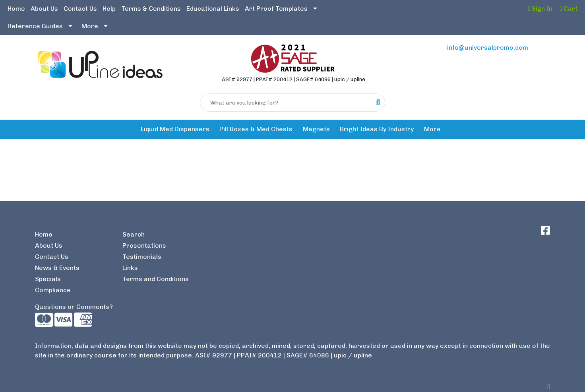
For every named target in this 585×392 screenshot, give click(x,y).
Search (134, 234)
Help (109, 9)
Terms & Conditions (151, 9)
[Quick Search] (286, 103)
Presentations (144, 245)
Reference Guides (35, 26)
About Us (44, 9)
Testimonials (142, 257)
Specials (48, 279)
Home (16, 9)
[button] (177, 129)
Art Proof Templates (276, 9)
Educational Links (213, 9)
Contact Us (80, 9)
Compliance (53, 290)
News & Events (57, 268)
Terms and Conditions (156, 279)
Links (130, 268)
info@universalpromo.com (488, 48)
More (90, 26)
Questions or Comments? (74, 307)
